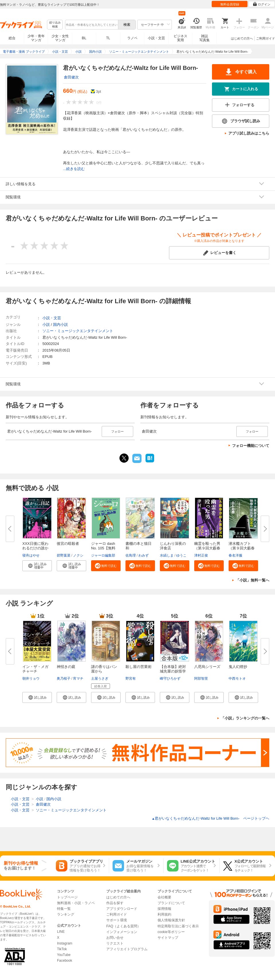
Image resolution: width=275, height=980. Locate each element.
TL (108, 38)
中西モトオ (237, 679)
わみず (144, 555)
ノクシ (78, 555)
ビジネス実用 (180, 38)
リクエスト (115, 943)
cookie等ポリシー (171, 932)
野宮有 (131, 679)
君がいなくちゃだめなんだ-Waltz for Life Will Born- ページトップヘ (210, 818)
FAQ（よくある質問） (123, 926)
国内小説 (60, 325)
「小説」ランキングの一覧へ (245, 718)
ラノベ (132, 38)
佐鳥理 (131, 555)
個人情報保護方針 (171, 920)
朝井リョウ (31, 679)
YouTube (64, 955)
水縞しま (167, 555)
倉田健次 (71, 77)
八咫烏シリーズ (207, 667)
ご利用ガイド (266, 38)
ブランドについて (171, 903)
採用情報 (164, 909)
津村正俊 (201, 555)
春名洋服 (235, 555)
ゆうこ (181, 555)
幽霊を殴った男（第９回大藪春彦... (207, 548)
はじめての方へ (242, 38)
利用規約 (164, 914)
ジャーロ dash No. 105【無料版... (103, 548)
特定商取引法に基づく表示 (178, 926)
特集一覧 (64, 909)
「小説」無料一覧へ (253, 580)
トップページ (67, 897)
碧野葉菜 (64, 555)
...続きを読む (74, 169)
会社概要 (164, 897)
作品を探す (115, 903)
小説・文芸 (156, 38)
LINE (61, 932)
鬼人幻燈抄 (238, 667)
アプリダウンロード (122, 909)
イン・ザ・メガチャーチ (35, 669)
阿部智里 (201, 679)
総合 (12, 38)
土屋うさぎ (100, 679)
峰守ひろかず (170, 679)
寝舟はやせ (31, 555)
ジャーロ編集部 (103, 555)
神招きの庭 (66, 667)
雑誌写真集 (205, 38)
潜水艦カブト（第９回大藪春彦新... (242, 548)
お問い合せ (115, 938)
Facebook (65, 961)
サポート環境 (117, 920)
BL (84, 38)
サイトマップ (168, 938)
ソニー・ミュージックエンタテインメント (78, 331)
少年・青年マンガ (36, 38)
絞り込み (55, 25)
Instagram (65, 943)
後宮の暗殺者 (68, 544)
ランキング (66, 914)
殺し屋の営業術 (139, 667)
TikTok (62, 949)
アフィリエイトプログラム (127, 949)
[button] (37, 566)
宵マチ (78, 679)
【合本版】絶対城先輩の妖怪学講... (173, 671)
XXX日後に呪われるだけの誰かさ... (35, 548)
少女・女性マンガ (60, 38)
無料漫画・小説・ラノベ (76, 903)
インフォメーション (122, 932)
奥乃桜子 (64, 679)
